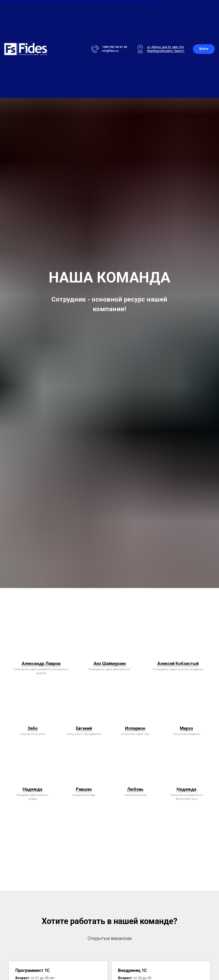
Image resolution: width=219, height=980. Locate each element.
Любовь (135, 789)
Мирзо (186, 728)
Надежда (33, 789)
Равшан (84, 789)
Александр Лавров (41, 664)
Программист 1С (33, 970)
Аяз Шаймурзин (110, 664)
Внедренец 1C (132, 970)
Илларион (135, 728)
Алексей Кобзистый (178, 664)
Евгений (84, 728)
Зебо (33, 728)
